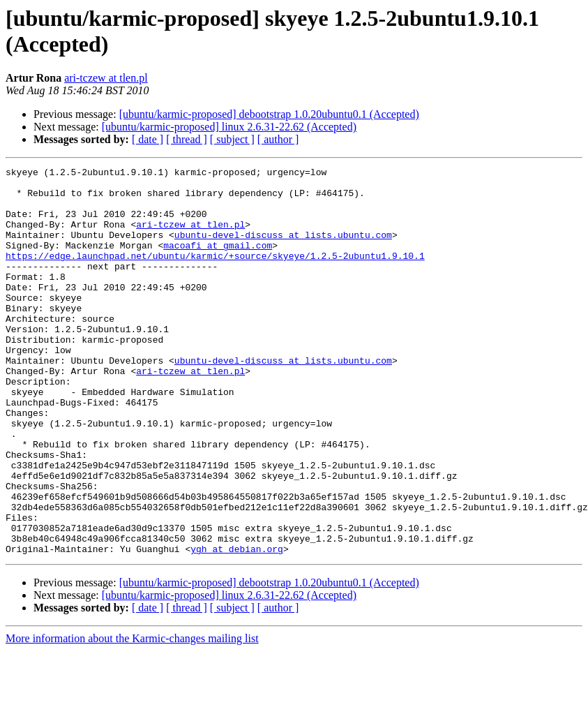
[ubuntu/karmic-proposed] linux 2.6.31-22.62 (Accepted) (229, 127)
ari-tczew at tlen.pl (106, 78)
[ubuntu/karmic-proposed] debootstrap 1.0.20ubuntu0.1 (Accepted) (269, 114)
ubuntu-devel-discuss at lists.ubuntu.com (283, 249)
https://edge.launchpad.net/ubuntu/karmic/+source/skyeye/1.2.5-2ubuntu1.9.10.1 (215, 274)
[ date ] (148, 139)
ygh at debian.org (237, 626)
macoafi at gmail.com (218, 262)
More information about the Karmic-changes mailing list (132, 716)
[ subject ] (232, 139)
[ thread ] (187, 139)
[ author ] (278, 139)
